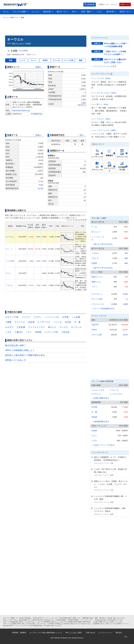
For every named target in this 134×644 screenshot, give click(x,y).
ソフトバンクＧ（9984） (107, 130)
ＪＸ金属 (76, 317)
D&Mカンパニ (97, 277)
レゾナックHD (51, 332)
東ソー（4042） (103, 104)
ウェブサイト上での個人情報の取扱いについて (46, 633)
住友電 (31, 322)
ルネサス (9, 327)
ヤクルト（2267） (104, 119)
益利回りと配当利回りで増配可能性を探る (25, 355)
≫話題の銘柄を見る (101, 398)
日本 (112, 463)
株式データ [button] (62, 12)
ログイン (114, 4)
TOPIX (94, 330)
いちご (94, 436)
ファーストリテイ (37, 327)
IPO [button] (74, 12)
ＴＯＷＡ (95, 253)
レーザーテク (44, 322)
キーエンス (76, 327)
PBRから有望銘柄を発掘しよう (20, 350)
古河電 (65, 317)
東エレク (52, 327)
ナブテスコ (96, 394)
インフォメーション (105, 633)
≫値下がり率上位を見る (103, 268)
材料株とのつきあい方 (16, 360)
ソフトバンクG (52, 317)
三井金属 (21, 327)
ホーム (6, 12)
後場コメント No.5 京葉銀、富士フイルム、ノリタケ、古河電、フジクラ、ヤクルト (111, 484)
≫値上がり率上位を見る (103, 244)
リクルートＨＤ (98, 390)
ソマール (9, 285)
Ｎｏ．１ (9, 249)
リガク (94, 441)
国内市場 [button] (47, 12)
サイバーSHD (97, 299)
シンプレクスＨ (116, 394)
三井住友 (65, 332)
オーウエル (10, 237)
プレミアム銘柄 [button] (19, 12)
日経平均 (95, 325)
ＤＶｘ (8, 273)
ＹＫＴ (94, 287)
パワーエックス (98, 304)
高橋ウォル (96, 282)
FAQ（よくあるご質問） (74, 633)
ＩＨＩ (29, 332)
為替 (112, 475)
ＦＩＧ (94, 227)
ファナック (114, 390)
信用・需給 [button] (86, 12)
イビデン (37, 317)
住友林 (94, 431)
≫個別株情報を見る (101, 422)
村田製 (38, 332)
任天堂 (68, 322)
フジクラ (26, 317)
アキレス (95, 258)
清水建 (94, 417)
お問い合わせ (91, 633)
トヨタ (8, 332)
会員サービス (125, 4)
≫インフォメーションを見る (104, 66)
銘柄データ (14, 18)
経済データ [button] (124, 12)
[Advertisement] (67, 27)
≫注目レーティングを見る (104, 445)
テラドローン (97, 294)
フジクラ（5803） (104, 78)
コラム (99, 12)
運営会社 (119, 633)
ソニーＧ (57, 322)
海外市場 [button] (110, 12)
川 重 (77, 322)
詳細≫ (38, 67)
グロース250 (97, 335)
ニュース (35, 12)
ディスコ (64, 327)
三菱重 (8, 322)
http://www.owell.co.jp (21, 111)
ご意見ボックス (103, 4)
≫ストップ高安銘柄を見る (104, 309)
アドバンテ (20, 322)
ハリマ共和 (10, 261)
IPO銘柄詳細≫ (37, 114)
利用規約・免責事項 (19, 633)
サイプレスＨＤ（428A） (107, 93)
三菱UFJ (19, 332)
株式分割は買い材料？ (16, 345)
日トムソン (96, 232)
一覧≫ (81, 135)
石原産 (94, 263)
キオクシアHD (12, 317)
